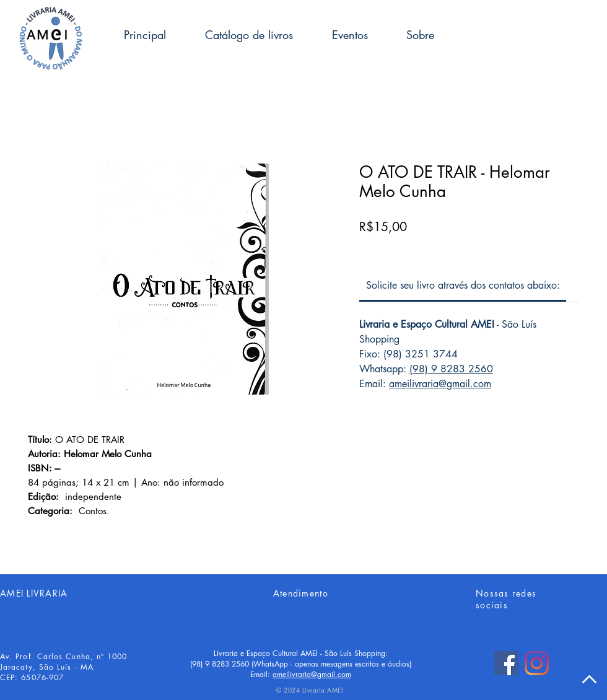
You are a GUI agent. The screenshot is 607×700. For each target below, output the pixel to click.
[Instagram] (537, 663)
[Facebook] (506, 663)
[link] (463, 285)
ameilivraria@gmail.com (440, 384)
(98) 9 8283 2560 (451, 369)
